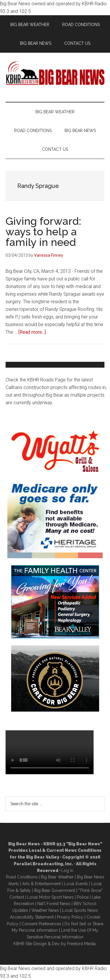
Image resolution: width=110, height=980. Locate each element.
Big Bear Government (55, 890)
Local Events (76, 884)
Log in (67, 871)
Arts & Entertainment (42, 884)
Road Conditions (22, 877)
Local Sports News (80, 910)
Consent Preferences (42, 924)
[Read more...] (32, 332)
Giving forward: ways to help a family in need (43, 232)
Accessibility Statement (32, 917)
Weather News (45, 910)
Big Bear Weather (57, 877)
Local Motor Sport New (49, 897)
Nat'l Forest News (54, 904)
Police (83, 897)
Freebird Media (81, 944)
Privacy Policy (70, 917)
